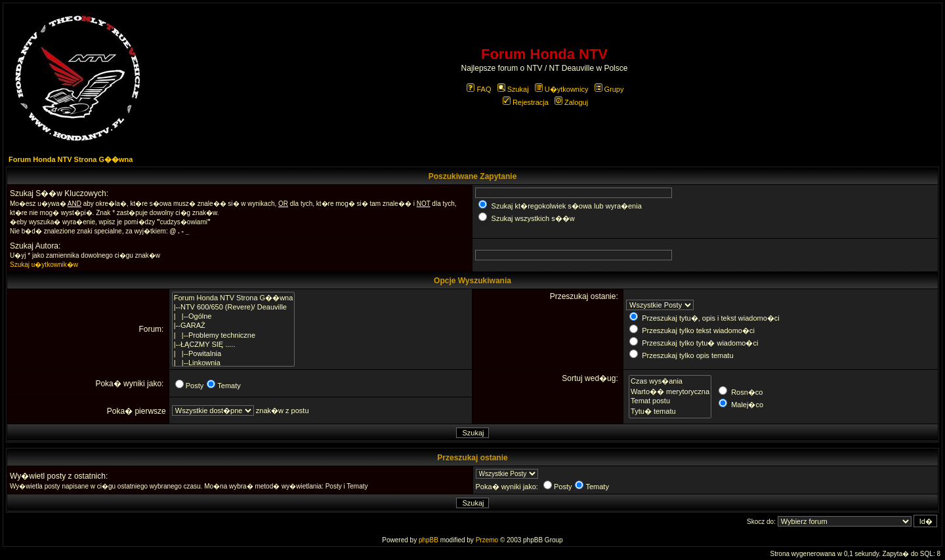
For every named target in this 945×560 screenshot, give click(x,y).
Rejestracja (526, 102)
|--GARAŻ (234, 326)
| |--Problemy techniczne (234, 336)
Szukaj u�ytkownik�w (44, 265)
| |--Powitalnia (234, 354)
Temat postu (670, 401)
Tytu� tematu (670, 411)
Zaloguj (571, 102)
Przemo (487, 540)
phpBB (429, 540)
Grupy (609, 89)
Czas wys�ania (670, 381)
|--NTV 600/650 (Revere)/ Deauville (234, 308)
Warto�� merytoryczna (670, 391)
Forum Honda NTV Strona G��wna (71, 159)
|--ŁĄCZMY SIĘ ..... (234, 345)
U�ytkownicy (562, 89)
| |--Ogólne (234, 317)
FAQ (479, 89)
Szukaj (513, 89)
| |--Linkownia (234, 363)
